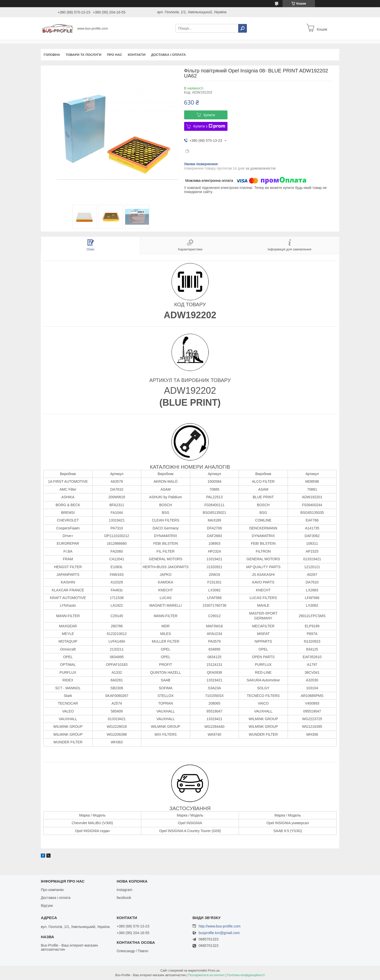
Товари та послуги (83, 55)
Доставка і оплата (168, 55)
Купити (209, 115)
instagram (124, 890)
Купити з (209, 126)
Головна (52, 55)
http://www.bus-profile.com (220, 926)
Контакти (137, 55)
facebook (124, 898)
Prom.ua (214, 971)
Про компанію (52, 890)
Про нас (114, 55)
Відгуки (47, 906)
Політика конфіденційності (246, 975)
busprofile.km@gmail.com (219, 933)
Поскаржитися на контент (206, 975)
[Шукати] (243, 28)
